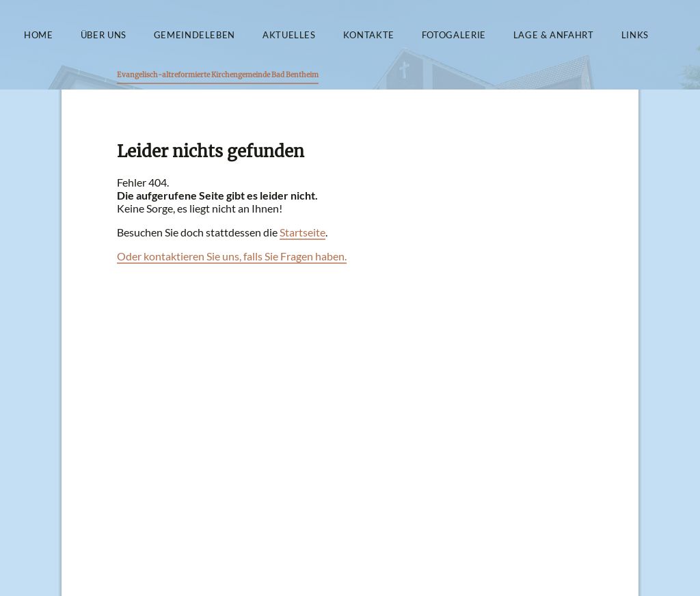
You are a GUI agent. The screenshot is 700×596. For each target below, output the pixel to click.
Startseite (302, 232)
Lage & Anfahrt (554, 35)
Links (635, 35)
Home (39, 35)
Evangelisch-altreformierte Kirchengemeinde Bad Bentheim (218, 75)
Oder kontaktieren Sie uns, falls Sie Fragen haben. (232, 256)
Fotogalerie (454, 35)
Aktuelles (289, 35)
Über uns (104, 35)
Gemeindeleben (194, 35)
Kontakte (369, 35)
